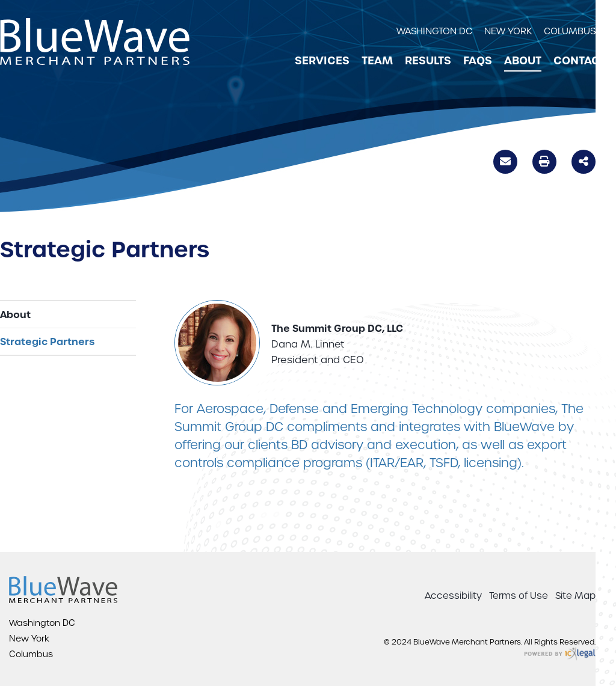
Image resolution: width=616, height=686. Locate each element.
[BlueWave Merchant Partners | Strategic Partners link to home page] (95, 41)
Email (505, 164)
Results (428, 61)
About (523, 61)
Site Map (575, 596)
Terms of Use (519, 596)
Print (544, 161)
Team (377, 61)
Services (322, 61)
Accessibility (453, 596)
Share (584, 161)
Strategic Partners (47, 341)
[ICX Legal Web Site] (560, 654)
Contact (580, 61)
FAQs (478, 61)
